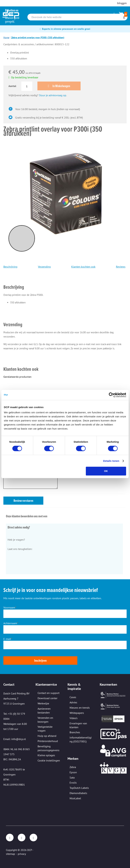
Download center (47, 698)
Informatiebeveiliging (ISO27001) (81, 739)
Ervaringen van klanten (78, 725)
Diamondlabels (78, 793)
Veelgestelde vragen (45, 729)
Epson (73, 772)
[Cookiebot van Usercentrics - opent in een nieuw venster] (111, 395)
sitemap (10, 854)
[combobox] (77, 17)
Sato (72, 778)
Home (6, 37)
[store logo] (11, 14)
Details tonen (111, 461)
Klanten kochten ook (83, 267)
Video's (74, 718)
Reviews (121, 267)
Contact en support (48, 693)
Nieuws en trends (80, 708)
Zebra (73, 767)
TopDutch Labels (79, 788)
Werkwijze (43, 703)
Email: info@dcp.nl (15, 739)
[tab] (64, 282)
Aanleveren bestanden (44, 711)
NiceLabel (75, 798)
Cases (73, 697)
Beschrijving (10, 267)
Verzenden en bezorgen (45, 720)
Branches (75, 732)
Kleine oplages (46, 755)
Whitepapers (77, 713)
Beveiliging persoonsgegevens (48, 748)
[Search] (124, 18)
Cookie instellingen (49, 760)
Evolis (73, 783)
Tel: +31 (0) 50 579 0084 (14, 716)
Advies (73, 702)
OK (106, 471)
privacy (22, 854)
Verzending (44, 267)
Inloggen (122, 3)
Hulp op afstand (47, 736)
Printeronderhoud (48, 741)
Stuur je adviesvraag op (53, 95)
